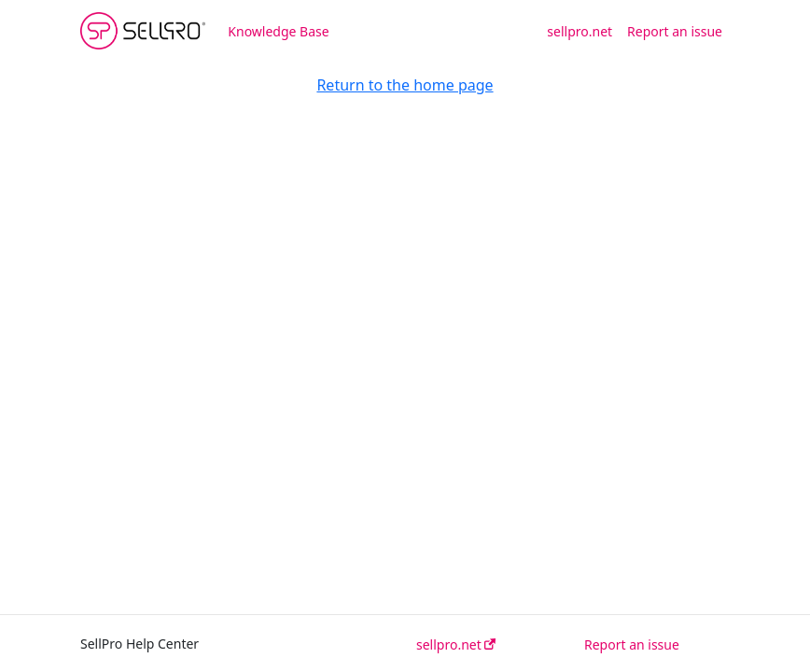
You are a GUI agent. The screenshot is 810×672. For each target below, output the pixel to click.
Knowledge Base (278, 31)
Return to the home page (405, 85)
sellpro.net (580, 31)
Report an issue (675, 31)
